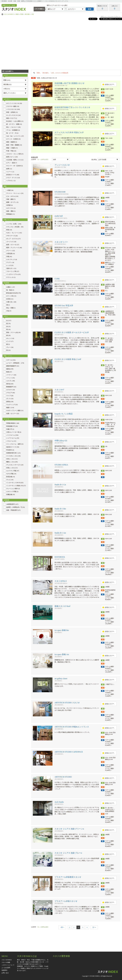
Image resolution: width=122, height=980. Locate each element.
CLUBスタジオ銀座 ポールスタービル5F (72, 332)
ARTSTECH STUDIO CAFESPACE (69, 752)
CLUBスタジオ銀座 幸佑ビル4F (68, 359)
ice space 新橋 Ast (62, 654)
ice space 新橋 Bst (62, 630)
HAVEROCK (60, 557)
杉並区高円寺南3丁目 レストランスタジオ (72, 107)
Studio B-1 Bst (60, 509)
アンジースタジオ (62, 165)
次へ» (94, 927)
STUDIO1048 (60, 192)
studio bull (59, 216)
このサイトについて (8, 965)
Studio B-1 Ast (60, 533)
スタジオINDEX (9, 14)
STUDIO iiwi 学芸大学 (64, 306)
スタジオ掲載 (6, 962)
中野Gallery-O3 (61, 441)
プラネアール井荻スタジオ (66, 901)
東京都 (27, 14)
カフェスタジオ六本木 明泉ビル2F (69, 132)
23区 (32, 14)
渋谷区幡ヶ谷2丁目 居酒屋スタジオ (70, 83)
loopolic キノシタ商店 (64, 414)
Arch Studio (59, 802)
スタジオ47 (59, 390)
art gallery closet (61, 679)
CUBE (57, 279)
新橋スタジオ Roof (62, 606)
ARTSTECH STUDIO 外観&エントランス (72, 727)
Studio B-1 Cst (60, 485)
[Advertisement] (24, 43)
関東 (22, 14)
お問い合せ (5, 973)
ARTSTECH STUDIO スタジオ (67, 703)
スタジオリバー (61, 242)
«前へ (62, 927)
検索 (17, 14)
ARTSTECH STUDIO (63, 777)
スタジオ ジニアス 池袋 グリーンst (69, 829)
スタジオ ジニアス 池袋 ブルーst (68, 853)
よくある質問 (6, 968)
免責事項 (4, 970)
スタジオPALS (61, 581)
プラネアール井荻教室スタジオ (68, 877)
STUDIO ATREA (61, 465)
